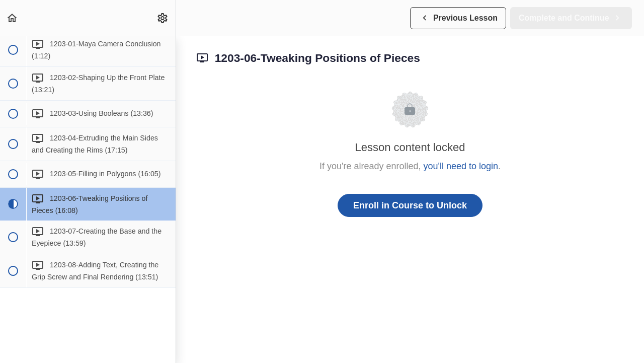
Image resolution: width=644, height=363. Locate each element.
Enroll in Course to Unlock (410, 205)
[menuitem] (163, 18)
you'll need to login (461, 166)
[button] (13, 18)
